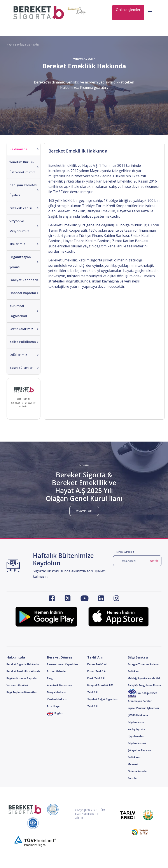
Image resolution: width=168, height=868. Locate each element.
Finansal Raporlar (23, 293)
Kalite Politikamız (23, 342)
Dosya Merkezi (56, 692)
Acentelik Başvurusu (59, 685)
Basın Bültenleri (21, 368)
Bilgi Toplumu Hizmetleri (22, 692)
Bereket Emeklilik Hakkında (23, 671)
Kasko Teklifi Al (97, 664)
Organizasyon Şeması (20, 262)
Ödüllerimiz (18, 355)
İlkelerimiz (17, 244)
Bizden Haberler (57, 671)
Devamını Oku (84, 511)
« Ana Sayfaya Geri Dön (23, 45)
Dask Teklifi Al (96, 678)
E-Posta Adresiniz (125, 552)
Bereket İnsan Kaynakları (62, 664)
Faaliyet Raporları (23, 280)
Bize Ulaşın (54, 706)
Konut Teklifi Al (97, 671)
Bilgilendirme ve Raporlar (22, 678)
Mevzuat (133, 764)
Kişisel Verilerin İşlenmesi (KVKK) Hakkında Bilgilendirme (143, 715)
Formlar (133, 778)
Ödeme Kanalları (138, 771)
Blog (50, 678)
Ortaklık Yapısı (21, 208)
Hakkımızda (18, 149)
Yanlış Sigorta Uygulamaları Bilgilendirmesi (137, 736)
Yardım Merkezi (57, 699)
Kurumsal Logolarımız (18, 311)
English (55, 713)
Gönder (155, 561)
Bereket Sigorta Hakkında (23, 664)
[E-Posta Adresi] (131, 561)
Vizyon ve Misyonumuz (19, 226)
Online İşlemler (128, 10)
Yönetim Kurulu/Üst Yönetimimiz (22, 167)
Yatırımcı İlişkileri (17, 685)
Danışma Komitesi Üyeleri (23, 190)
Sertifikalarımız (21, 329)
